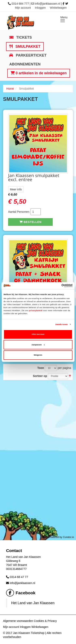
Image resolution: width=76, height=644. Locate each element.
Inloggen (40, 8)
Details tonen (62, 324)
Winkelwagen (58, 8)
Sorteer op (40, 376)
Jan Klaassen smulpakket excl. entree (34, 177)
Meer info (16, 189)
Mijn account (23, 8)
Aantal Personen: (19, 212)
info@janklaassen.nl (48, 4)
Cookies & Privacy (45, 621)
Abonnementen (25, 64)
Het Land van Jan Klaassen (33, 603)
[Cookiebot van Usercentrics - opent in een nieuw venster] (55, 286)
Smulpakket (27, 46)
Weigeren (38, 355)
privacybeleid (36, 311)
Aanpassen (38, 345)
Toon (41, 368)
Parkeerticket (31, 55)
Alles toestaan (38, 334)
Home (10, 89)
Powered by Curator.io (61, 537)
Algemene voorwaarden (18, 621)
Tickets (24, 37)
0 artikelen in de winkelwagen (39, 73)
